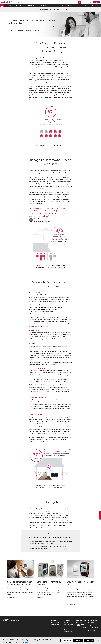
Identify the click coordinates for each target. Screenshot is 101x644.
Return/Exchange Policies (80, 625)
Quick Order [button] (95, 6)
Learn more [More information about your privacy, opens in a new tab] (25, 643)
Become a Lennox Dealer (68, 635)
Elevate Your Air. (92, 631)
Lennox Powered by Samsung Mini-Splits (51, 9)
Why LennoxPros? (68, 633)
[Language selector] (20, 2)
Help (91, 2)
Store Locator (85, 2)
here (47, 528)
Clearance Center (55, 624)
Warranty (51, 6)
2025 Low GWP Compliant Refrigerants (93, 623)
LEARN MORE (11, 597)
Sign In (97, 2)
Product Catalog (10, 6)
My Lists (87, 6)
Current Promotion (56, 626)
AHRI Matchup (32, 6)
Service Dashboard (61, 6)
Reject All (78, 641)
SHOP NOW (40, 597)
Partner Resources (68, 624)
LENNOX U (70, 6)
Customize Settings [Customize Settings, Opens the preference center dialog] (66, 641)
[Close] (98, 641)
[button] (79, 2)
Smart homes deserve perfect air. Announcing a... (93, 627)
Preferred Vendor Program (68, 629)
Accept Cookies (89, 641)
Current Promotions (21, 6)
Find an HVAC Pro (68, 631)
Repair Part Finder (42, 6)
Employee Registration (82, 627)
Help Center (79, 622)
